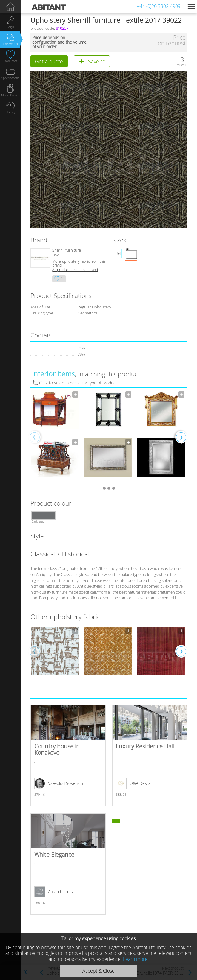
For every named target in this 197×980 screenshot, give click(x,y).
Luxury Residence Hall (150, 756)
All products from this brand (75, 270)
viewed (182, 64)
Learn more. (136, 959)
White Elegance (68, 864)
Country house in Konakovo (68, 756)
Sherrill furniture (67, 250)
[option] (55, 437)
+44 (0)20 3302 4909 (159, 6)
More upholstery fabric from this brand (79, 263)
